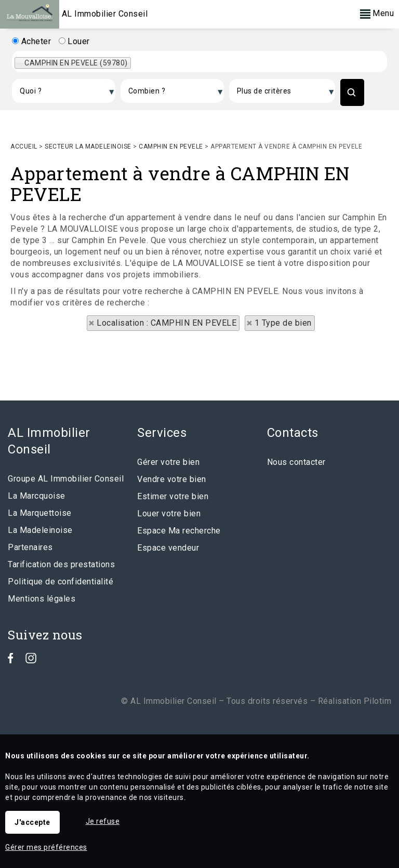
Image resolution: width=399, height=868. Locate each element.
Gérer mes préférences (46, 847)
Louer (74, 41)
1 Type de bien (283, 323)
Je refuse (103, 821)
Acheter (31, 41)
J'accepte (32, 822)
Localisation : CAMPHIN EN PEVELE (167, 323)
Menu (377, 13)
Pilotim (378, 701)
